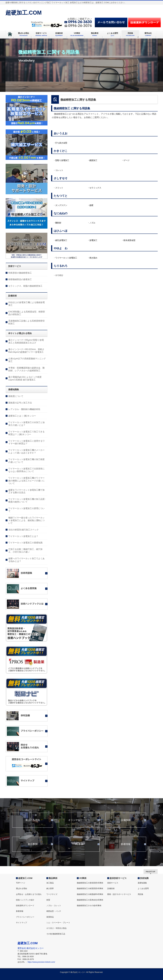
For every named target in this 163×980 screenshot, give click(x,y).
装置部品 (50, 917)
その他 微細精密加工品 (56, 934)
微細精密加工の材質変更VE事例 (90, 889)
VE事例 (79, 844)
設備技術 (126, 820)
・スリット (58, 188)
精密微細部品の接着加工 (20, 279)
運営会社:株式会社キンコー (31, 948)
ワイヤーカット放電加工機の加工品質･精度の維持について (27, 500)
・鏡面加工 (92, 160)
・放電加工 (92, 240)
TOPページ (21, 883)
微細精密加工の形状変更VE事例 (90, 883)
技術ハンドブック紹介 (25, 900)
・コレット (58, 170)
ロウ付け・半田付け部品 (56, 928)
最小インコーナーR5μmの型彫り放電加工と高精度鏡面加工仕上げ (26, 341)
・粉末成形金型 (128, 240)
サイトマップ (21, 923)
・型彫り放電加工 (61, 160)
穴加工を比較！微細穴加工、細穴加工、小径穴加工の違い (25, 551)
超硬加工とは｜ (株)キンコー (22, 416)
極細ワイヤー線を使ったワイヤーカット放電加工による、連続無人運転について (26, 520)
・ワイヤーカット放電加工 (65, 258)
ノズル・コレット (54, 906)
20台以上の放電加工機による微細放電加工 (27, 304)
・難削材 (57, 223)
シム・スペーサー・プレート (58, 923)
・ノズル (91, 223)
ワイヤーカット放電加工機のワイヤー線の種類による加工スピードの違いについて (26, 481)
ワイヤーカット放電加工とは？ (23, 536)
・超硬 (90, 205)
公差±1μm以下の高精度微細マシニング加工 (27, 360)
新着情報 (126, 844)
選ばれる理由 (33, 820)
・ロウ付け (58, 275)
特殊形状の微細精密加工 (20, 273)
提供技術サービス (118, 878)
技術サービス (113, 883)
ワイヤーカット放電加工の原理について (26, 510)
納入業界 (50, 889)
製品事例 (33, 844)
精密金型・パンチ (54, 911)
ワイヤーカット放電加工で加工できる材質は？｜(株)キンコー (26, 433)
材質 (48, 900)
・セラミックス (94, 188)
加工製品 (50, 883)
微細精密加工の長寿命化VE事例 (90, 900)
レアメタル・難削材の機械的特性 (24, 409)
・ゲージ (125, 160)
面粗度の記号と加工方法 (20, 403)
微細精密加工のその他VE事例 (89, 906)
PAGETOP (151, 872)
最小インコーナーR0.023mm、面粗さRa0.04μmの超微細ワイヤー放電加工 (26, 351)
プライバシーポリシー (25, 917)
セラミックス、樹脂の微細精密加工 (25, 286)
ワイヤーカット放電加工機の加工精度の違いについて (26, 461)
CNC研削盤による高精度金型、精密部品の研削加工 (27, 313)
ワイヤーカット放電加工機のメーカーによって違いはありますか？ (26, 451)
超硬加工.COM (24, 13)
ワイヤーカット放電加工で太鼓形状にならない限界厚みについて (26, 470)
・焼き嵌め (92, 258)
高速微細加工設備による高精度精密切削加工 (26, 322)
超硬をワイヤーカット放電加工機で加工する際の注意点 (26, 491)
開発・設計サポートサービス (119, 894)
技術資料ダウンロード (25, 906)
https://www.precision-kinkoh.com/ (41, 962)
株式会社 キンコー (78, 972)
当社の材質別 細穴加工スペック (24, 530)
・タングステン (60, 205)
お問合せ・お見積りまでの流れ (29, 894)
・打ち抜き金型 (60, 143)
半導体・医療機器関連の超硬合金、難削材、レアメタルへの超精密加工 (26, 369)
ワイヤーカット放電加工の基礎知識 (25, 543)
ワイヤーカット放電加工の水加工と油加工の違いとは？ (26, 424)
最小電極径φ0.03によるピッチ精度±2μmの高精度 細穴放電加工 (25, 378)
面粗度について (16, 396)
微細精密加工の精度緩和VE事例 (90, 894)
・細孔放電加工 (60, 240)
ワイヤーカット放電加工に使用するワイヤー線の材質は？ (26, 442)
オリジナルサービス (79, 820)
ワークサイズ (52, 894)
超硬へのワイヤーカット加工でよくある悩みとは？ (26, 560)
